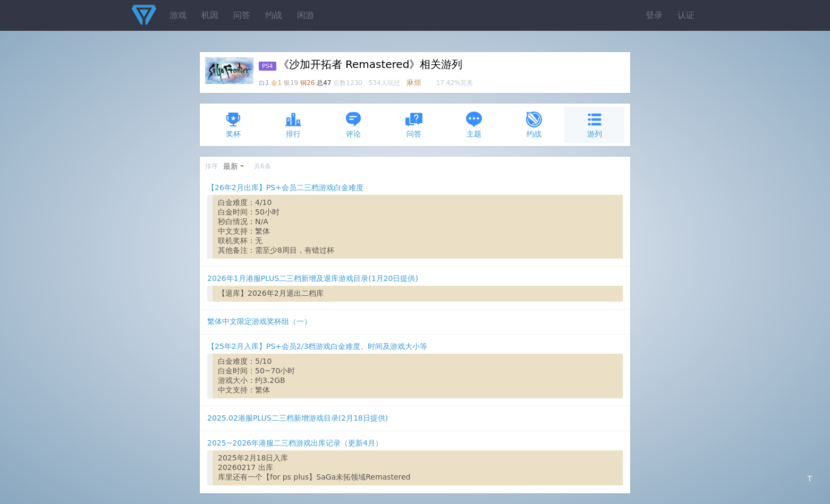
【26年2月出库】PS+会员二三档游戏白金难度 (285, 187)
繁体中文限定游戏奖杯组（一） (259, 321)
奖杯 (233, 125)
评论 (353, 125)
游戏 (178, 15)
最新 (231, 166)
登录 (654, 15)
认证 (686, 15)
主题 (474, 125)
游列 (595, 125)
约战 (274, 15)
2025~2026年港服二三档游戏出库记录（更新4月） (295, 443)
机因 (210, 15)
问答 (242, 15)
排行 (293, 125)
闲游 (306, 15)
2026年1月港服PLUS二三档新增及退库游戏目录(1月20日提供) (313, 278)
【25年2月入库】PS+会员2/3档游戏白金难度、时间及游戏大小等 (317, 346)
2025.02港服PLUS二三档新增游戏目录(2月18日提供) (298, 418)
